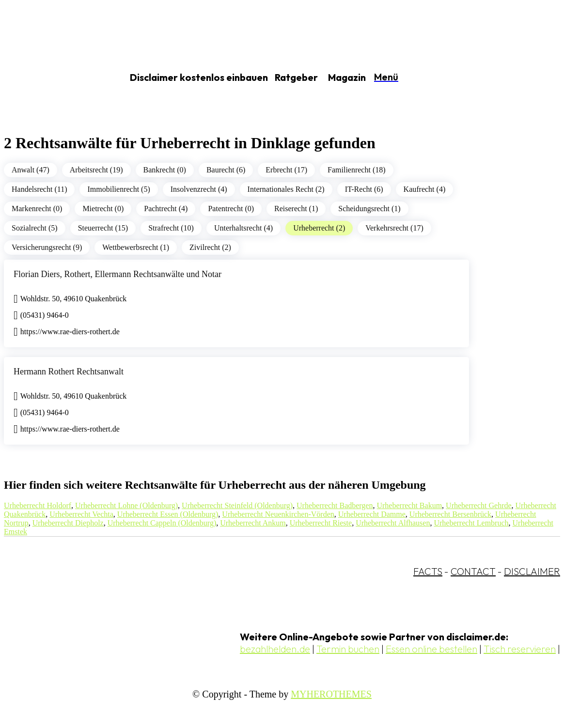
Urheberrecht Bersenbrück (450, 514)
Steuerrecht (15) (103, 228)
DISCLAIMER (532, 571)
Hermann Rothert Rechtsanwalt (69, 372)
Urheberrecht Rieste (321, 523)
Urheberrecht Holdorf (38, 505)
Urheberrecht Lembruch (471, 523)
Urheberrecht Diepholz (68, 523)
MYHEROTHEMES (331, 694)
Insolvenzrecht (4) (199, 189)
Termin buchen (348, 649)
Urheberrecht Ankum (253, 523)
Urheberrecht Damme (372, 514)
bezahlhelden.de (275, 649)
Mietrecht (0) (103, 209)
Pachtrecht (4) (166, 209)
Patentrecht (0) (231, 209)
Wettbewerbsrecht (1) (136, 247)
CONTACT (473, 571)
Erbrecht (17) (286, 170)
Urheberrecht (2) (319, 228)
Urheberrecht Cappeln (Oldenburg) (162, 523)
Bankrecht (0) (165, 170)
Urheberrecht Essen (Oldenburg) (168, 514)
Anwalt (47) (31, 170)
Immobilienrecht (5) (118, 189)
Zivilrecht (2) (210, 247)
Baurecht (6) (226, 170)
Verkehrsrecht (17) (394, 228)
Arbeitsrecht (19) (96, 170)
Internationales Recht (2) (286, 189)
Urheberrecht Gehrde (478, 505)
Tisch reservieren (520, 649)
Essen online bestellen (431, 649)
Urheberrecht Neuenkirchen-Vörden (278, 514)
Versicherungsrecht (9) (47, 247)
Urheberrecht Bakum (409, 505)
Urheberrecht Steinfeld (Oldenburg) (237, 505)
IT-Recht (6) (364, 189)
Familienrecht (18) (357, 170)
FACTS (428, 571)
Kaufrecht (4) (425, 189)
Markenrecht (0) (37, 209)
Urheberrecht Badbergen (335, 505)
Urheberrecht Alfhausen (393, 523)
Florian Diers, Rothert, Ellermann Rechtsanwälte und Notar (117, 274)
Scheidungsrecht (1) (369, 209)
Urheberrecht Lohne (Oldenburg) (126, 505)
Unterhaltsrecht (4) (243, 228)
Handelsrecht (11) (39, 189)
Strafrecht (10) (171, 228)
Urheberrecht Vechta (81, 514)
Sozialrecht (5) (35, 228)
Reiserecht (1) (296, 209)
